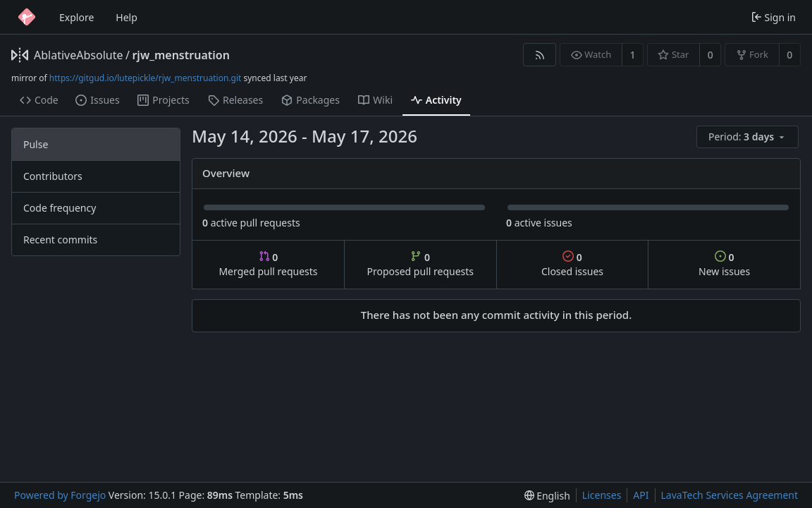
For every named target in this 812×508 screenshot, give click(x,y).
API (641, 495)
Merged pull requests (268, 264)
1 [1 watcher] (633, 55)
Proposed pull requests (421, 264)
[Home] (27, 17)
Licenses (602, 495)
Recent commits (60, 240)
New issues (724, 264)
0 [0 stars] (710, 55)
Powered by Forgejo (60, 495)
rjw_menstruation (180, 55)
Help (127, 17)
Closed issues (572, 264)
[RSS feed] (540, 55)
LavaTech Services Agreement (730, 495)
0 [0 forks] (789, 55)
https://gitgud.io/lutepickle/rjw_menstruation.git (146, 78)
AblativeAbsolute (78, 55)
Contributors (53, 176)
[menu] (749, 137)
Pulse (36, 144)
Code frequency (60, 208)
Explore (76, 17)
